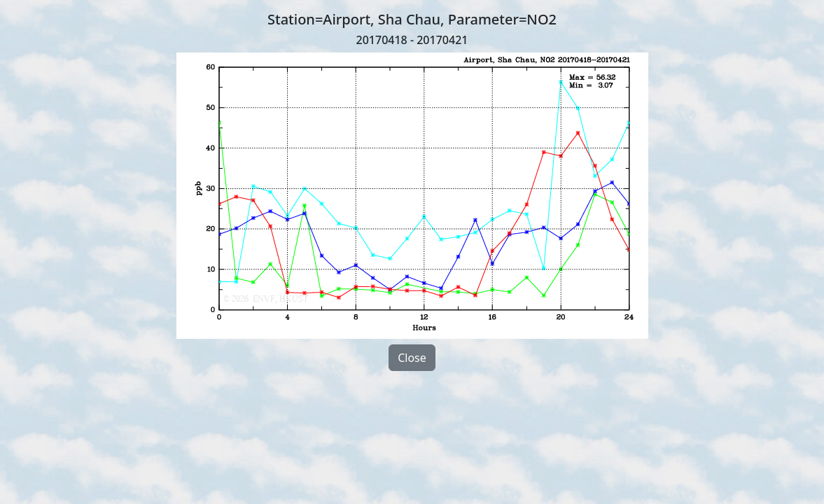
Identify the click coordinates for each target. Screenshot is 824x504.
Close (412, 358)
